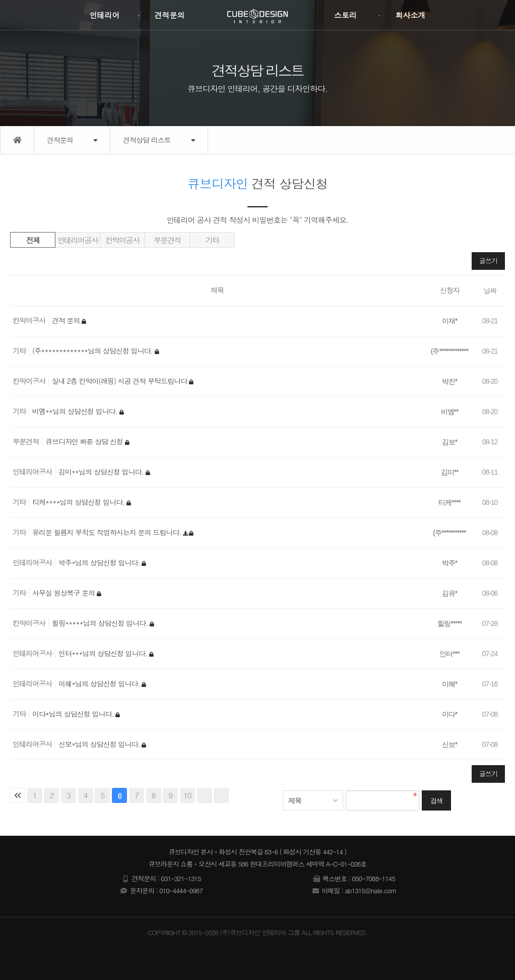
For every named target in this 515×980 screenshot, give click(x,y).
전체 (33, 240)
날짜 (490, 291)
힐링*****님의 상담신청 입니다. (101, 623)
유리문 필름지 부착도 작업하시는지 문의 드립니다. (108, 532)
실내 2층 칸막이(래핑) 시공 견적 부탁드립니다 (120, 381)
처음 (18, 795)
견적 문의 (67, 320)
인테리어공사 (78, 240)
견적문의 (169, 15)
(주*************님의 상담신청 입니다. (93, 351)
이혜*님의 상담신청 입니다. (100, 683)
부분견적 (167, 240)
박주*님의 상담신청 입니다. (100, 562)
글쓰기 (488, 261)
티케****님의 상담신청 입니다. (79, 502)
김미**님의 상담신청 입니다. (102, 472)
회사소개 (411, 15)
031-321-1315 (181, 878)
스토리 (345, 15)
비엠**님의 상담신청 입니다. (76, 411)
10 (187, 795)
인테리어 (104, 15)
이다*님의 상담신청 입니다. (74, 714)
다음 (205, 795)
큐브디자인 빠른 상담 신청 (85, 441)
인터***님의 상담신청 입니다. (104, 653)
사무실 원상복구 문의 (65, 593)
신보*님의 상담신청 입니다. (100, 744)
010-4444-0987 (181, 890)
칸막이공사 (122, 240)
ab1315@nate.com (370, 890)
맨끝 (221, 795)
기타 (212, 240)
